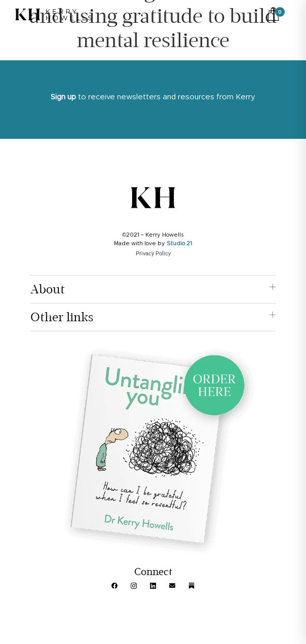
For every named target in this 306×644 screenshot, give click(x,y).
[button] (153, 290)
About (48, 289)
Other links (62, 317)
